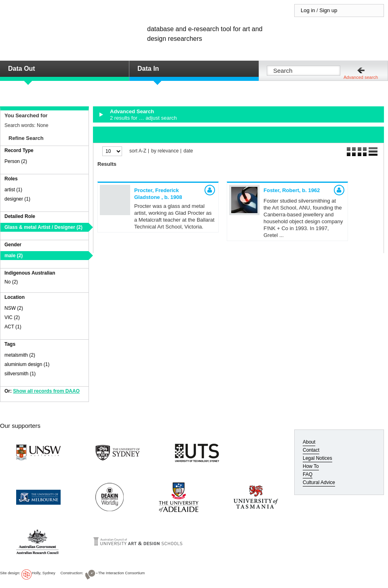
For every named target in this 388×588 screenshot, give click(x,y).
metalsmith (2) (20, 355)
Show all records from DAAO (46, 391)
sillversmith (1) (20, 374)
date (188, 151)
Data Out (22, 69)
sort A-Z (138, 151)
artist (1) (13, 190)
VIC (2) (12, 317)
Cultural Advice (319, 482)
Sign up (328, 10)
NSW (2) (14, 308)
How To (311, 466)
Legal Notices (317, 458)
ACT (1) (13, 327)
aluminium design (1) (27, 364)
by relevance (165, 151)
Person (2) (16, 161)
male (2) (14, 256)
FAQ (308, 474)
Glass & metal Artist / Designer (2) (43, 227)
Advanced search (361, 77)
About (309, 442)
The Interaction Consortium (122, 573)
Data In (148, 69)
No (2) (11, 282)
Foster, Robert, (292, 190)
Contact (311, 450)
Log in (308, 10)
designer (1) (17, 199)
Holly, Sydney (44, 573)
